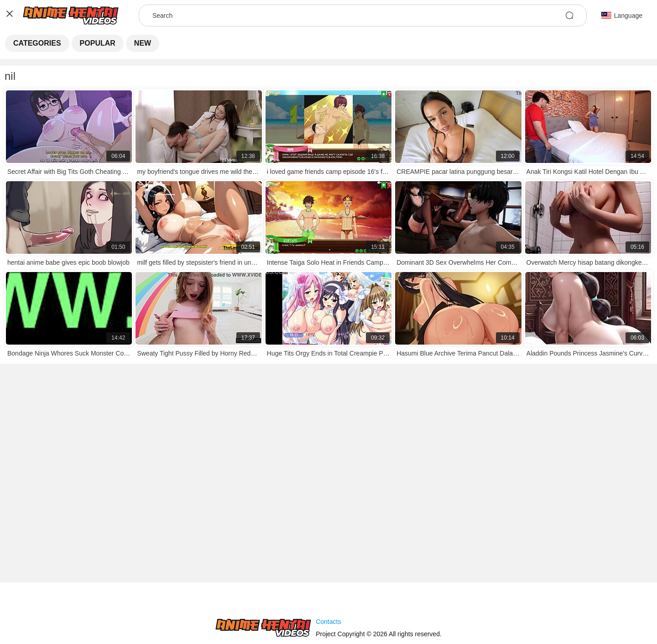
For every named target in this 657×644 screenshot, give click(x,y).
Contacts (328, 622)
